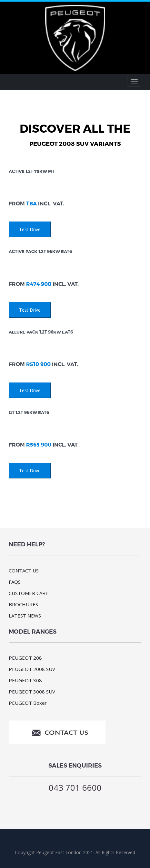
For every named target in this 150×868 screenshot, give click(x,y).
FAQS (15, 582)
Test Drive (30, 229)
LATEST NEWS (25, 616)
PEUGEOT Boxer (28, 703)
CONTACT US (24, 571)
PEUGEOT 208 (25, 658)
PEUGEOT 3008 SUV (32, 692)
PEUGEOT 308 (25, 680)
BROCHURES (23, 604)
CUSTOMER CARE (29, 593)
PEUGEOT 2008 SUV (32, 669)
